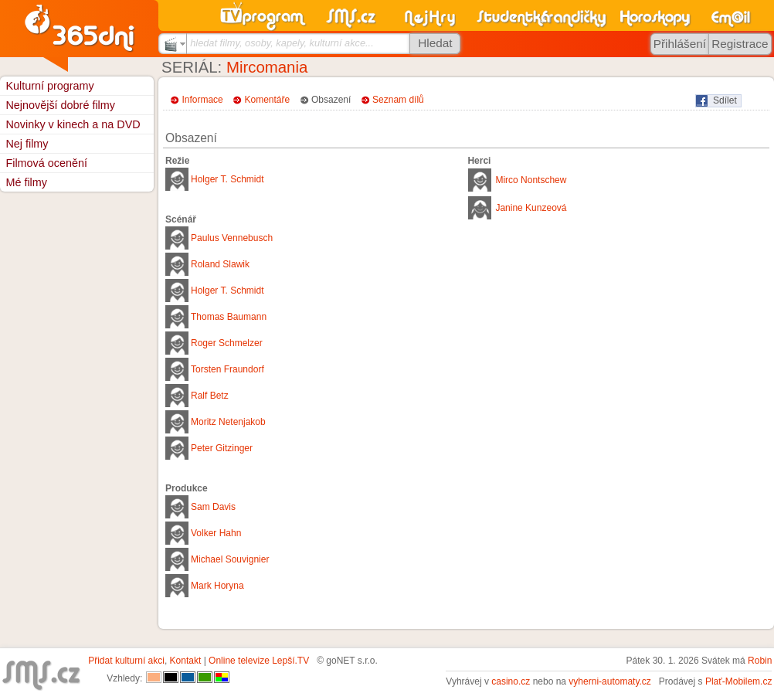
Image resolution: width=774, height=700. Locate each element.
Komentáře (268, 100)
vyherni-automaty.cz (609, 681)
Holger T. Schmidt (227, 179)
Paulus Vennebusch (232, 238)
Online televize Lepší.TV (259, 661)
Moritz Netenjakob (228, 422)
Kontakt (186, 661)
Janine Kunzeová (531, 208)
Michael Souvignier (230, 559)
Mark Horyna (217, 586)
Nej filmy (27, 144)
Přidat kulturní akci (126, 661)
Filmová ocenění (46, 163)
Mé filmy (26, 182)
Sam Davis (213, 507)
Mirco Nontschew (531, 180)
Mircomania (267, 67)
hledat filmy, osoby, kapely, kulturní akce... (282, 43)
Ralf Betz (210, 396)
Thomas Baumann (229, 317)
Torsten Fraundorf (227, 369)
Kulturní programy (49, 86)
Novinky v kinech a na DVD (73, 124)
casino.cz (511, 681)
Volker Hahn (216, 533)
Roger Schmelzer (227, 343)
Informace (202, 100)
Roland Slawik (220, 264)
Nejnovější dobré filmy (60, 105)
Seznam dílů (398, 100)
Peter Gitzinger (222, 448)
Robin (760, 661)
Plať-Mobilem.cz (739, 681)
